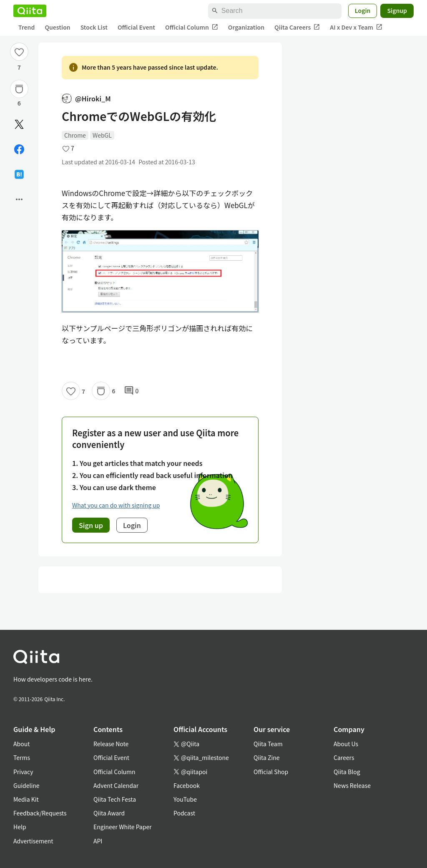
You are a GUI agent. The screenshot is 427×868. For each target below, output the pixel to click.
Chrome (75, 135)
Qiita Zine (267, 757)
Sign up (91, 525)
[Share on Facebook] (19, 149)
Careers (344, 757)
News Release (352, 785)
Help (20, 827)
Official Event (136, 27)
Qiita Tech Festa (115, 799)
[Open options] (19, 199)
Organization (246, 27)
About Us (346, 744)
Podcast (184, 813)
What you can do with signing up (116, 505)
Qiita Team (268, 744)
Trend (26, 27)
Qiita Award (109, 813)
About (21, 744)
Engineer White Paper (123, 827)
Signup (397, 10)
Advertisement (33, 841)
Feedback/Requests (40, 813)
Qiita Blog (347, 772)
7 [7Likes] (19, 67)
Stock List (94, 27)
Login (363, 10)
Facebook (187, 785)
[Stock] (19, 89)
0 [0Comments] (131, 391)
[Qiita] (30, 11)
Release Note (111, 744)
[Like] (19, 52)
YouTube (185, 799)
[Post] (19, 124)
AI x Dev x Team (356, 27)
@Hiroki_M (86, 98)
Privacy (23, 772)
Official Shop (271, 772)
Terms (22, 757)
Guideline (26, 785)
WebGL (102, 135)
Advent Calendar (116, 785)
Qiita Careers (297, 27)
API (98, 841)
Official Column (192, 27)
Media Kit (26, 799)
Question (57, 27)
